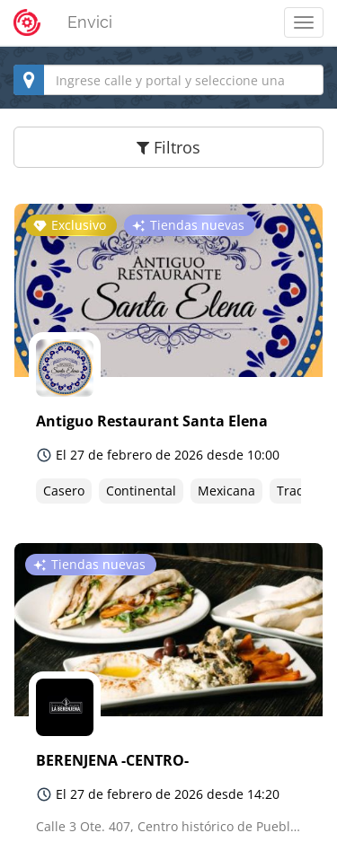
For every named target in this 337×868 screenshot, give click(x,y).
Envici (90, 22)
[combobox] (168, 80)
